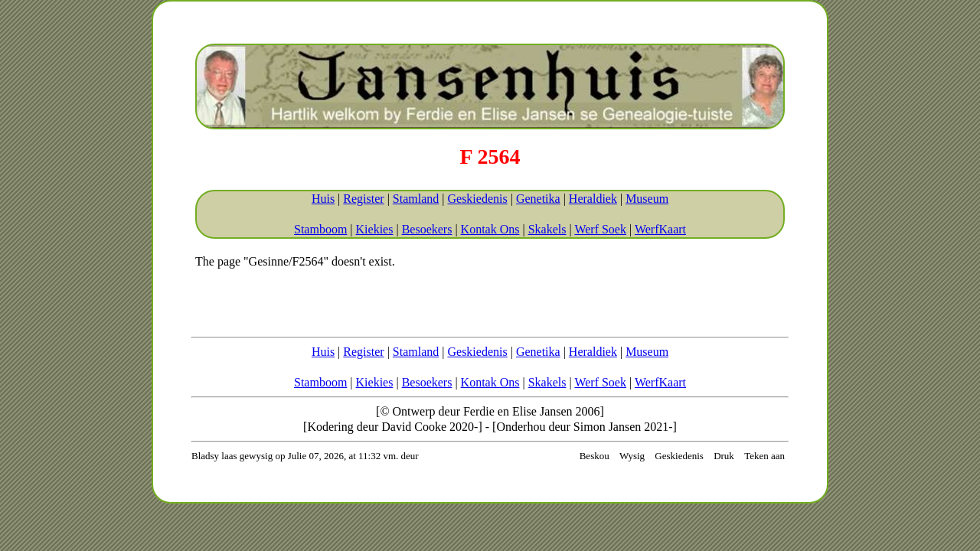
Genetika (538, 199)
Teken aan (764, 456)
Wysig (632, 456)
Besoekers (427, 229)
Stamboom (320, 229)
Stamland (416, 199)
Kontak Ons (490, 229)
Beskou (595, 456)
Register (363, 199)
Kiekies (375, 229)
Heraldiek (593, 199)
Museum (647, 199)
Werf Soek (600, 229)
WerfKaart (660, 229)
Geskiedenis (477, 199)
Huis (323, 199)
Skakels (547, 229)
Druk (724, 456)
